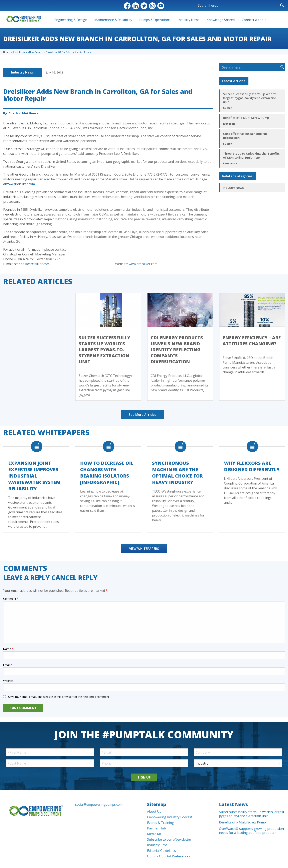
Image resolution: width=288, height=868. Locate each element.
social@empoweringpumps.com (99, 804)
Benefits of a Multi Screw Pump (246, 118)
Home (7, 52)
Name (8, 649)
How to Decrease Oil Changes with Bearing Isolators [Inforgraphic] (107, 473)
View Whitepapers (144, 549)
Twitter (144, 6)
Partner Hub (156, 828)
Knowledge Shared (221, 20)
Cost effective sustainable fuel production (246, 136)
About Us (154, 811)
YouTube (161, 6)
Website (8, 681)
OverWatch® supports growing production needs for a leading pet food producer (251, 831)
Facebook (127, 6)
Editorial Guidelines (161, 851)
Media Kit (154, 834)
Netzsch (229, 124)
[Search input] (218, 5)
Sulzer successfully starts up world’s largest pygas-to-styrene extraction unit (250, 98)
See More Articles (143, 415)
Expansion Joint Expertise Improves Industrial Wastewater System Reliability (34, 476)
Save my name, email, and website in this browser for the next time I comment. (59, 697)
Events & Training (160, 823)
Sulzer (227, 108)
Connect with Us (254, 20)
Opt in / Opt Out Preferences (169, 856)
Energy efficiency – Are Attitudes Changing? (252, 341)
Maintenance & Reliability (113, 20)
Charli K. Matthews (23, 113)
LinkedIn (136, 6)
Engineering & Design (71, 20)
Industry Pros (157, 845)
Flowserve (230, 163)
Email (8, 665)
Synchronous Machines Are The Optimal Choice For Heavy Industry (177, 473)
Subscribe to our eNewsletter (169, 839)
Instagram (152, 6)
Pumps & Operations (155, 20)
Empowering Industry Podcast (170, 817)
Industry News (189, 20)
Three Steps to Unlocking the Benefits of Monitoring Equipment (251, 155)
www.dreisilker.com (20, 184)
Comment (11, 599)
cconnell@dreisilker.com (32, 264)
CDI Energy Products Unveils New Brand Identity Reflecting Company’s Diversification (177, 350)
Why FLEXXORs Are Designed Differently (252, 466)
